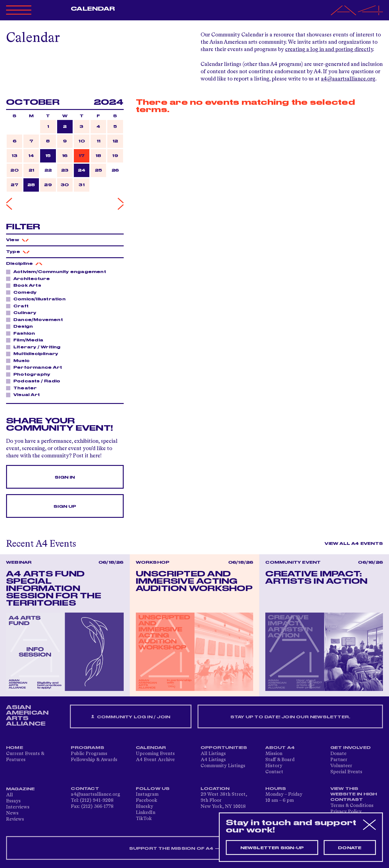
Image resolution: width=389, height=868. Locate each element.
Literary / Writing (35, 347)
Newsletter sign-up (272, 848)
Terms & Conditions (352, 806)
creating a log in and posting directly (329, 50)
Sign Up (65, 507)
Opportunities (224, 748)
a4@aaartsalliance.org (348, 79)
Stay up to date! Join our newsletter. (290, 717)
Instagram (147, 795)
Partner (339, 760)
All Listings (213, 754)
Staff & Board (280, 760)
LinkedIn (146, 813)
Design (21, 326)
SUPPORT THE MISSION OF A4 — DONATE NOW (195, 849)
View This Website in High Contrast (354, 794)
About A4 (280, 748)
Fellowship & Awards (94, 760)
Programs (88, 748)
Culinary (23, 313)
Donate (338, 754)
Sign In (65, 477)
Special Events (346, 772)
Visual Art (25, 395)
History (274, 766)
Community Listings (223, 766)
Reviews (15, 819)
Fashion (22, 333)
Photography (30, 374)
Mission (274, 754)
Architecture (30, 279)
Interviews (18, 807)
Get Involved (351, 748)
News (12, 813)
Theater (23, 388)
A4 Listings (213, 760)
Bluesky (145, 807)
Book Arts (26, 285)
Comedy (23, 292)
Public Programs (89, 754)
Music (20, 361)
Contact (274, 772)
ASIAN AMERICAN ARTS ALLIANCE (27, 716)
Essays (13, 801)
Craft (19, 306)
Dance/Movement (36, 320)
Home (15, 748)
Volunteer (341, 766)
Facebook (146, 801)
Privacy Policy (346, 812)
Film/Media (27, 340)
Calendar (93, 9)
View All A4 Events (354, 544)
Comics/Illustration (38, 299)
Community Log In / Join (131, 717)
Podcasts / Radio (35, 381)
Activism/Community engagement (58, 272)
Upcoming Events (155, 754)
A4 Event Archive (155, 760)
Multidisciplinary (34, 354)
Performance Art (36, 367)
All (9, 795)
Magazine (21, 789)
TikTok (144, 819)
